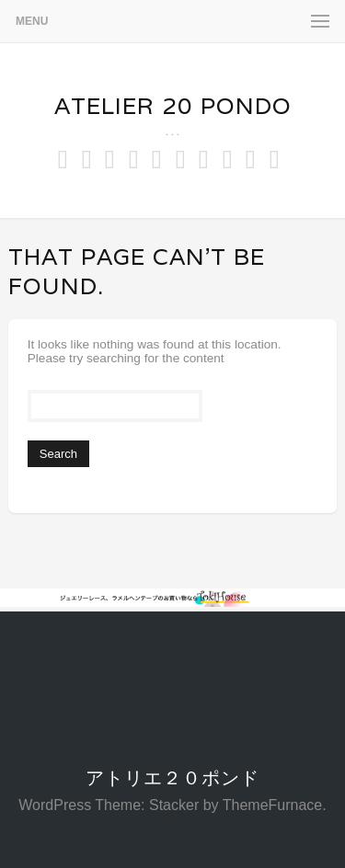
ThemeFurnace (273, 805)
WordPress (55, 805)
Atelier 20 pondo (173, 106)
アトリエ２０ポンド (172, 778)
